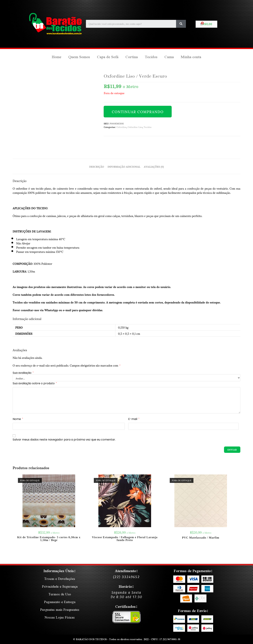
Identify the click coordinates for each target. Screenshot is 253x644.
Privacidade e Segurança (60, 586)
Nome (18, 419)
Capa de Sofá (108, 57)
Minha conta (191, 57)
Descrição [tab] (97, 166)
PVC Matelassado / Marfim (201, 538)
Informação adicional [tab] (124, 166)
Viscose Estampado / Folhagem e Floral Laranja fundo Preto (125, 539)
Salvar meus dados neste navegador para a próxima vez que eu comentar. (64, 440)
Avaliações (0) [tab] (154, 166)
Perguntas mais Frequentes (60, 609)
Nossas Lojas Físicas (60, 617)
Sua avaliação (23, 373)
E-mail (134, 419)
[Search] (181, 24)
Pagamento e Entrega (60, 602)
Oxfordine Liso (135, 127)
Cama (169, 57)
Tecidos (151, 57)
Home (57, 57)
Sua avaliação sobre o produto (35, 383)
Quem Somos (79, 57)
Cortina (132, 57)
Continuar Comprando (138, 112)
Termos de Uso (60, 594)
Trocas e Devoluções (60, 579)
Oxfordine (121, 127)
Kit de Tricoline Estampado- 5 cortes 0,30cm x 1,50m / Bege (49, 539)
